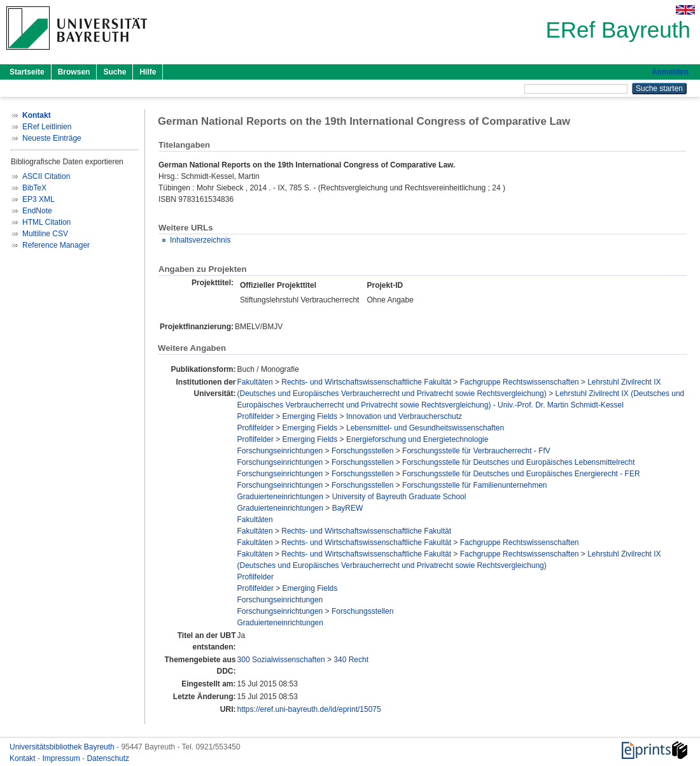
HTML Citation (46, 222)
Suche (115, 72)
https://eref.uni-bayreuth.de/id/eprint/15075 (309, 709)
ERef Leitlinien (47, 127)
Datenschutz (108, 758)
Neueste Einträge (52, 138)
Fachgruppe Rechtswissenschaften (520, 382)
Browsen (74, 72)
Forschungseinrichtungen (280, 451)
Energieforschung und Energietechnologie (417, 439)
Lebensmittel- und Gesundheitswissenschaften (425, 428)
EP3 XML (38, 199)
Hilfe (148, 72)
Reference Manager (56, 245)
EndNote (37, 211)
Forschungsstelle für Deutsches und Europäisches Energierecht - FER (521, 474)
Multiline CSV (45, 234)
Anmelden (670, 72)
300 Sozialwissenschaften (281, 660)
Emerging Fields (310, 416)
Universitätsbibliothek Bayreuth (63, 747)
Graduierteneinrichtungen (280, 497)
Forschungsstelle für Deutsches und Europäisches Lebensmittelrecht (519, 462)
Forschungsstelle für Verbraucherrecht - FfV (476, 451)
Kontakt (24, 758)
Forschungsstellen (362, 451)
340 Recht (351, 660)
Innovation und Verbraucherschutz (404, 416)
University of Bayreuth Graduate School (399, 497)
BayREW (348, 508)
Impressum (62, 758)
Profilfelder (255, 416)
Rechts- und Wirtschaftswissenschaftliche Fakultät (366, 382)
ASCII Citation (46, 176)
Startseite (27, 72)
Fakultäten (255, 382)
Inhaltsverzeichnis (200, 240)
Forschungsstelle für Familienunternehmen (474, 485)
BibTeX (34, 188)
